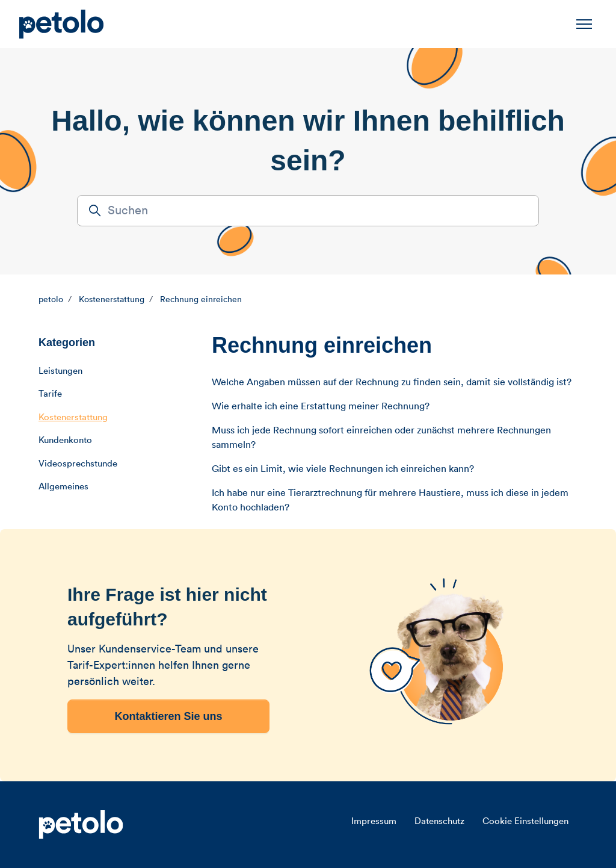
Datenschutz (439, 821)
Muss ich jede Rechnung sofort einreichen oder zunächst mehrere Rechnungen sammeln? (381, 438)
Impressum (374, 821)
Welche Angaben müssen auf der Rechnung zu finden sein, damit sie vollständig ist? (392, 382)
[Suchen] (308, 211)
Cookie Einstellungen (525, 821)
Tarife (50, 394)
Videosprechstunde (78, 464)
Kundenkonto (65, 440)
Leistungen (60, 371)
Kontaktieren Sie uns (168, 716)
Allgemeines (63, 487)
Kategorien (67, 343)
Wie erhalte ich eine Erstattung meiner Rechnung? (321, 406)
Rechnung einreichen (201, 300)
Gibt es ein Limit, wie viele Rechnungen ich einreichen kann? (343, 469)
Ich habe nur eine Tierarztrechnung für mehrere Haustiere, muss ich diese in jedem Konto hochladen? (390, 500)
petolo (51, 300)
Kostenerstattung (112, 300)
